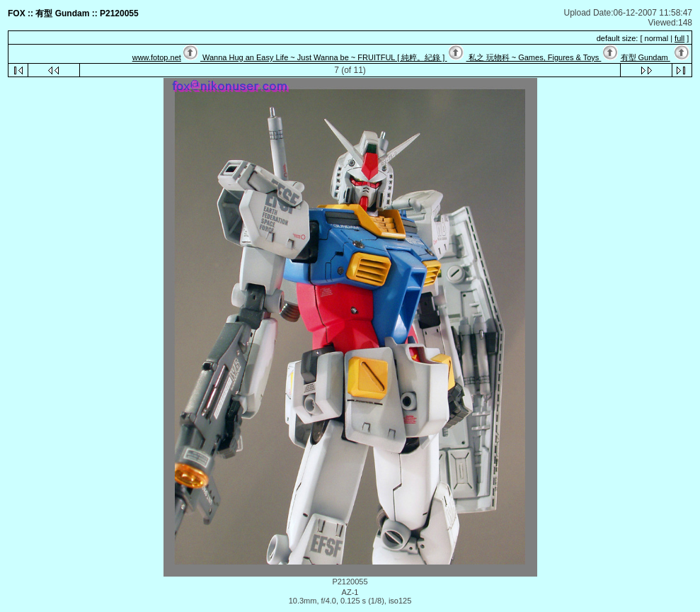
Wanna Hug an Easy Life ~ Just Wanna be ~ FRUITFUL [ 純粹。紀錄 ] (323, 57)
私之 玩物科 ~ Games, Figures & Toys (534, 57)
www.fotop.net (157, 57)
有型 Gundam (646, 57)
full (679, 38)
